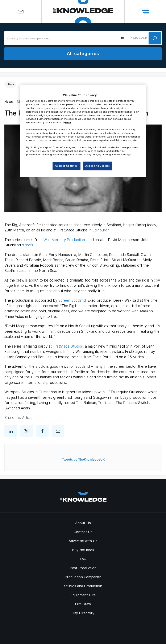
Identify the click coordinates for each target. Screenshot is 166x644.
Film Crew (83, 604)
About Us (83, 523)
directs (27, 245)
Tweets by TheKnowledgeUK (83, 459)
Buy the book (83, 550)
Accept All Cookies (97, 166)
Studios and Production (83, 586)
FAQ (83, 559)
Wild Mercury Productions (65, 240)
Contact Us (83, 532)
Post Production (83, 568)
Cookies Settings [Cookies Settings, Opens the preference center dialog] (66, 166)
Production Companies (83, 577)
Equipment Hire (83, 595)
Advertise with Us (83, 541)
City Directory (83, 613)
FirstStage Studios (68, 346)
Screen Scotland (72, 300)
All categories (83, 54)
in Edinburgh (99, 230)
